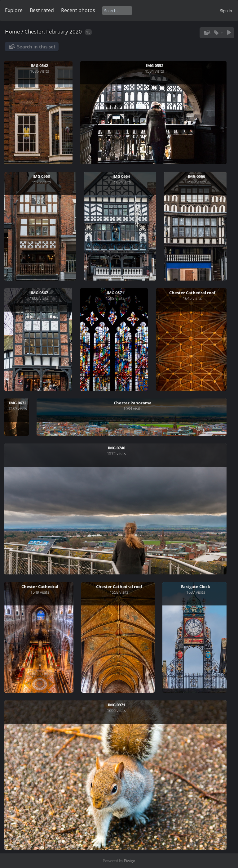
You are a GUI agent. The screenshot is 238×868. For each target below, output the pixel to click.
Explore (14, 10)
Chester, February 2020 (53, 31)
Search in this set (36, 47)
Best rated (42, 10)
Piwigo (130, 861)
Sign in (226, 11)
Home (13, 31)
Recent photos (78, 10)
